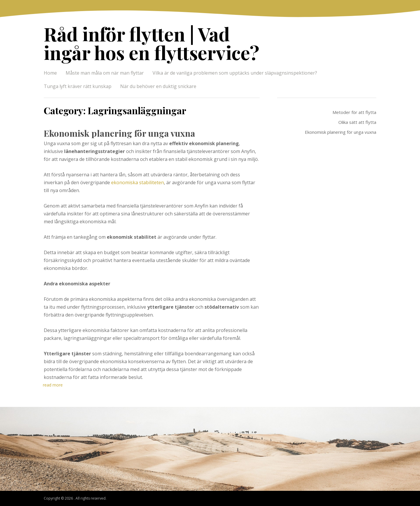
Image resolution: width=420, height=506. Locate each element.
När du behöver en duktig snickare (158, 86)
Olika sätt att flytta (357, 122)
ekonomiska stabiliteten (138, 182)
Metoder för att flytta (354, 112)
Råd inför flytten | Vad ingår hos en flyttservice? (152, 43)
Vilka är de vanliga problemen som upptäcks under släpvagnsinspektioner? (235, 73)
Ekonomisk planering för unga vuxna (119, 133)
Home (50, 73)
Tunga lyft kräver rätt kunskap (78, 86)
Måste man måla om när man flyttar (105, 73)
